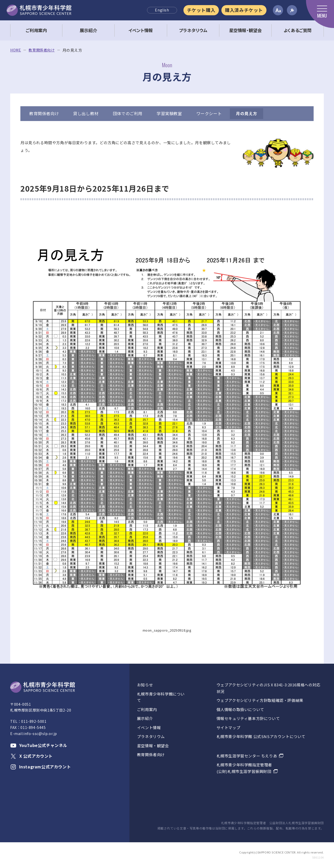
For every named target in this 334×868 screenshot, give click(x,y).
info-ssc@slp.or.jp (40, 733)
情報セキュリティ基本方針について (248, 718)
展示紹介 (145, 718)
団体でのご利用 (128, 113)
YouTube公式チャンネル (39, 745)
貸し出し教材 (86, 113)
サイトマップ (229, 727)
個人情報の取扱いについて (240, 709)
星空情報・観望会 (153, 746)
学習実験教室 (169, 113)
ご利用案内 (147, 709)
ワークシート (209, 113)
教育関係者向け (42, 50)
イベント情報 (149, 727)
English (162, 10)
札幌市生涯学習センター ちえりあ (247, 756)
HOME (16, 50)
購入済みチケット (244, 10)
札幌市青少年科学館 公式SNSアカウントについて (261, 736)
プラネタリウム (151, 736)
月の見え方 (246, 113)
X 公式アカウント (31, 756)
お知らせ (145, 685)
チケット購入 (201, 10)
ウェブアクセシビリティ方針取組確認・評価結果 (260, 700)
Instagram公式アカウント (41, 767)
